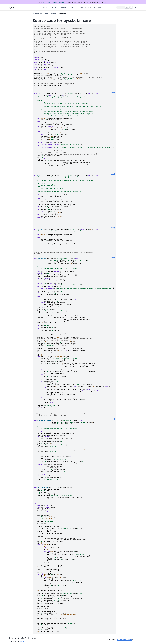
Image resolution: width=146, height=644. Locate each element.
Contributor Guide (67, 7)
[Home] (31, 13)
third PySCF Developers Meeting (53, 2)
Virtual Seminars (80, 7)
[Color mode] (136, 7)
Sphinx (21, 641)
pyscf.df (54, 13)
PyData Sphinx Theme (124, 640)
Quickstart (46, 7)
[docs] (113, 92)
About (100, 7)
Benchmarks (92, 7)
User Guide (55, 7)
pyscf (47, 13)
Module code (39, 13)
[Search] (125, 7)
